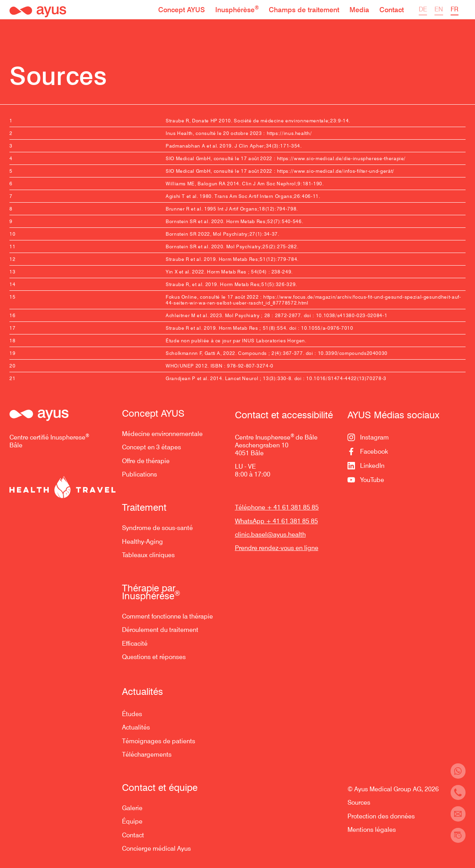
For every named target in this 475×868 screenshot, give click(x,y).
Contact (133, 835)
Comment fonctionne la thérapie (167, 616)
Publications (140, 474)
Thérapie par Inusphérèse (151, 592)
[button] (182, 10)
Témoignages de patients (159, 741)
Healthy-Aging (142, 542)
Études (132, 714)
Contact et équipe (160, 788)
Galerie (132, 808)
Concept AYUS (153, 414)
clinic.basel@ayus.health (270, 535)
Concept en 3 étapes (152, 447)
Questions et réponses (154, 657)
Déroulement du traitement (160, 630)
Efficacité (135, 644)
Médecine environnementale (162, 434)
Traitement (144, 508)
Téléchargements (147, 754)
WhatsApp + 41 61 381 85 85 (276, 521)
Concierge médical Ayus (156, 849)
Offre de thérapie (146, 461)
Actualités (136, 727)
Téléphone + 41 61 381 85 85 (277, 507)
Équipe (132, 821)
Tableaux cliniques (148, 555)
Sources (359, 802)
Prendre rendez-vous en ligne (277, 548)
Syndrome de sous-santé (157, 528)
